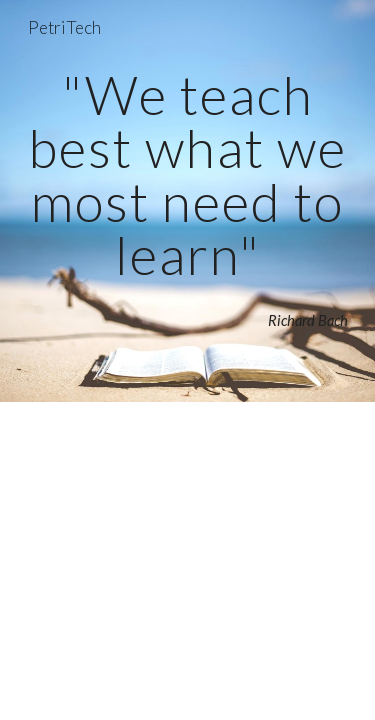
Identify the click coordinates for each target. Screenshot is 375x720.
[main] (188, 174)
